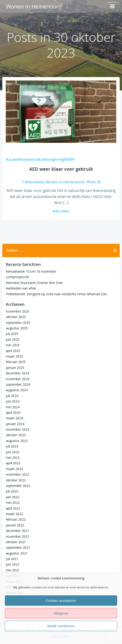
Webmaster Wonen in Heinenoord (53, 182)
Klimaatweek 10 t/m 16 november (31, 271)
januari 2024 (15, 424)
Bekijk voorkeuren (61, 626)
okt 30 (94, 182)
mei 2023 (13, 458)
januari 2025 (15, 368)
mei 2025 (13, 345)
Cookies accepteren (61, 601)
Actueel (12, 159)
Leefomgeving (52, 159)
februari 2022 (16, 519)
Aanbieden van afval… (22, 288)
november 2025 (17, 311)
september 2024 (18, 384)
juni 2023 (13, 452)
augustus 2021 (17, 553)
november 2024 (17, 379)
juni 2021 (13, 564)
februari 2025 (16, 362)
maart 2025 (14, 356)
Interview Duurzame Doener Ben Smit (34, 283)
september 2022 (18, 486)
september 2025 (18, 323)
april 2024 (13, 413)
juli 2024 (12, 396)
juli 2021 (12, 559)
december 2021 (17, 531)
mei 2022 (13, 502)
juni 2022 (13, 497)
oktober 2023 (16, 435)
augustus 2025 (17, 328)
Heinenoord (29, 159)
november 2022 (17, 474)
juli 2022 (12, 491)
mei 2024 (13, 407)
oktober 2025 (16, 317)
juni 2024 (13, 401)
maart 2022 (14, 514)
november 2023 (17, 429)
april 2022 (13, 508)
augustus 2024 (17, 390)
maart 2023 (14, 469)
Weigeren (61, 613)
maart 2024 (14, 418)
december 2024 (17, 373)
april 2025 (13, 351)
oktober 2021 (16, 542)
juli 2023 (12, 446)
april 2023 (13, 463)
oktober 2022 (16, 480)
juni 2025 (13, 339)
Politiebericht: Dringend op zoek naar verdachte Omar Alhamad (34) (56, 294)
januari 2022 (15, 525)
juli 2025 (12, 334)
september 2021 (18, 547)
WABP (69, 159)
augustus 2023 (17, 441)
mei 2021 (13, 570)
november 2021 (17, 536)
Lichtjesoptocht (17, 277)
